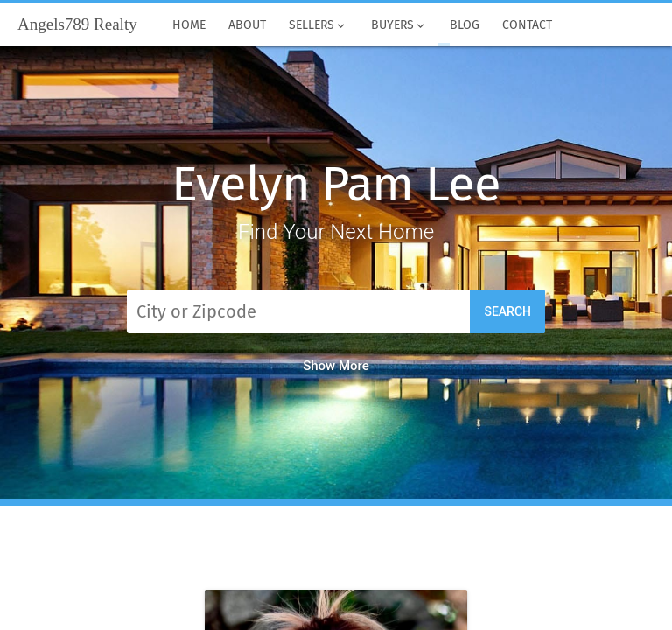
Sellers (318, 25)
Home (189, 25)
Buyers (398, 25)
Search (507, 311)
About (247, 25)
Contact (527, 25)
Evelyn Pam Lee (336, 184)
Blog (465, 25)
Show (336, 366)
